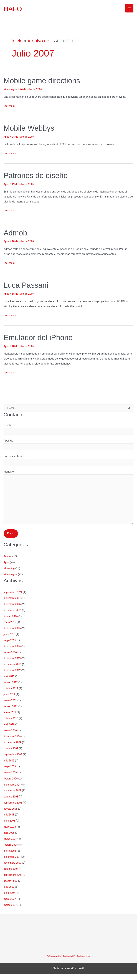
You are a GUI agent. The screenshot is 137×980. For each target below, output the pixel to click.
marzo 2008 (11, 845)
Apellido (68, 446)
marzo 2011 (11, 707)
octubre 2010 (11, 725)
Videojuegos (11, 89)
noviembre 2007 (13, 869)
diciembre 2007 (13, 863)
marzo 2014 (11, 658)
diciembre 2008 (13, 791)
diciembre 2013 (13, 665)
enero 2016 (10, 628)
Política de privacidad (53, 962)
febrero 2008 (11, 851)
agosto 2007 (11, 887)
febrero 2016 (11, 622)
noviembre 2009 (13, 749)
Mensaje (68, 502)
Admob (16, 233)
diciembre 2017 (13, 604)
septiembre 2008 (14, 809)
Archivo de (40, 41)
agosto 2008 (11, 815)
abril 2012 (9, 683)
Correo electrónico (68, 462)
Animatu (9, 562)
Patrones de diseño (38, 175)
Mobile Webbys (31, 128)
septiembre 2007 (14, 881)
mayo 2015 (10, 647)
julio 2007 (9, 893)
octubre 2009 (11, 755)
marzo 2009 (11, 779)
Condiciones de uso (85, 962)
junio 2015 (10, 640)
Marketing (10, 574)
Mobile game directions (45, 80)
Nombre (68, 430)
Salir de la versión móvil (69, 975)
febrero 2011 (11, 713)
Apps (7, 137)
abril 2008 (9, 839)
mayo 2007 (10, 905)
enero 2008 (10, 857)
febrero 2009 (11, 785)
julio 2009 (9, 767)
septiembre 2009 (14, 761)
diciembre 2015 (13, 634)
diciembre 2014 (13, 652)
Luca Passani (28, 285)
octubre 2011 (11, 695)
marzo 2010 (11, 737)
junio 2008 (10, 827)
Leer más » (10, 106)
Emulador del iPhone (41, 337)
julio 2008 (9, 821)
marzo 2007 (11, 911)
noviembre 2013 (13, 671)
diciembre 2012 (13, 676)
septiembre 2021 (14, 598)
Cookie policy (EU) (69, 962)
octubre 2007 (11, 875)
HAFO (13, 9)
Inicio (18, 41)
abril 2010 (9, 731)
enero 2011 (10, 719)
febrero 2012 (11, 689)
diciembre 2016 (13, 610)
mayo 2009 (10, 773)
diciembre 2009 (13, 743)
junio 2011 (10, 701)
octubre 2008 (11, 803)
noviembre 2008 (13, 797)
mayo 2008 (10, 833)
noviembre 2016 (13, 616)
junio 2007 (10, 899)
